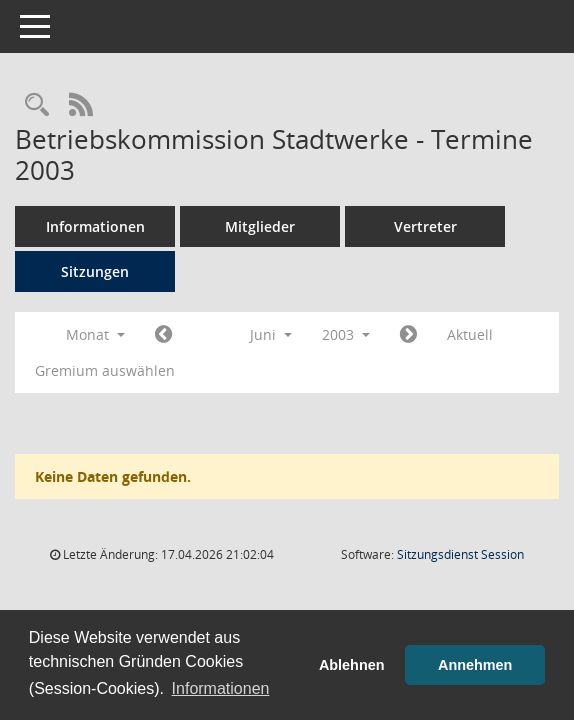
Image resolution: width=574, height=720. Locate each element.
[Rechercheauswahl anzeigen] (37, 105)
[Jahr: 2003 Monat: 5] (163, 335)
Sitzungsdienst (460, 554)
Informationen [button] (221, 688)
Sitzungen (95, 271)
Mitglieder (260, 226)
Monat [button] (95, 334)
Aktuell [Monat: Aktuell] (470, 334)
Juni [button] (271, 334)
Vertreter (425, 226)
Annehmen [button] (475, 665)
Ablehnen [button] (352, 665)
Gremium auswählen (105, 370)
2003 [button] (346, 334)
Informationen (95, 226)
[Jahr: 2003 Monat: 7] (408, 335)
